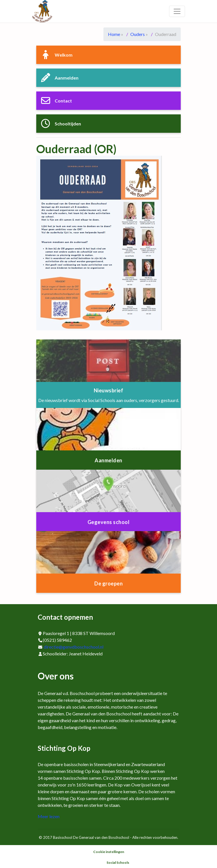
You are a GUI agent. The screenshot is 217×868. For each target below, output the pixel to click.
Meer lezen (49, 816)
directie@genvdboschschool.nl (74, 647)
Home (114, 34)
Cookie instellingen (109, 852)
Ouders (138, 34)
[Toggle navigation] (177, 11)
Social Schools (118, 862)
